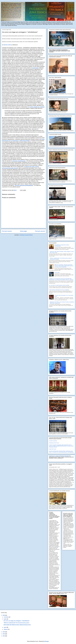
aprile (5, 627)
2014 (4, 634)
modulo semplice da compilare (37, 107)
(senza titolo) (57, 272)
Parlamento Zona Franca (54, 443)
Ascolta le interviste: (53, 441)
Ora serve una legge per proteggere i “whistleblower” (17, 621)
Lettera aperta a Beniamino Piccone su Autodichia (59, 290)
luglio (5, 619)
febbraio (6, 629)
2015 (4, 632)
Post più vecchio (40, 231)
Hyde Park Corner (53, 449)
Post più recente (7, 231)
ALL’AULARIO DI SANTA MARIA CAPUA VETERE (59, 285)
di (3, 45)
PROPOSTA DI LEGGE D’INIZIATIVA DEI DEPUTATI (60, 456)
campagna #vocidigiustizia (19, 161)
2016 (4, 615)
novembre (6, 617)
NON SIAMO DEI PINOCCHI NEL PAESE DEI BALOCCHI (17, 625)
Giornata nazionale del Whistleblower (24, 185)
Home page (23, 231)
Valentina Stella (7, 45)
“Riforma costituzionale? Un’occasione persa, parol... (17, 623)
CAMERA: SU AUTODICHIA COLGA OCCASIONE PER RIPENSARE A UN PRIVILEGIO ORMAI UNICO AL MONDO (61, 279)
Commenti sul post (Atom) (26, 235)
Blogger (47, 641)
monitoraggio (35, 68)
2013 (4, 636)
